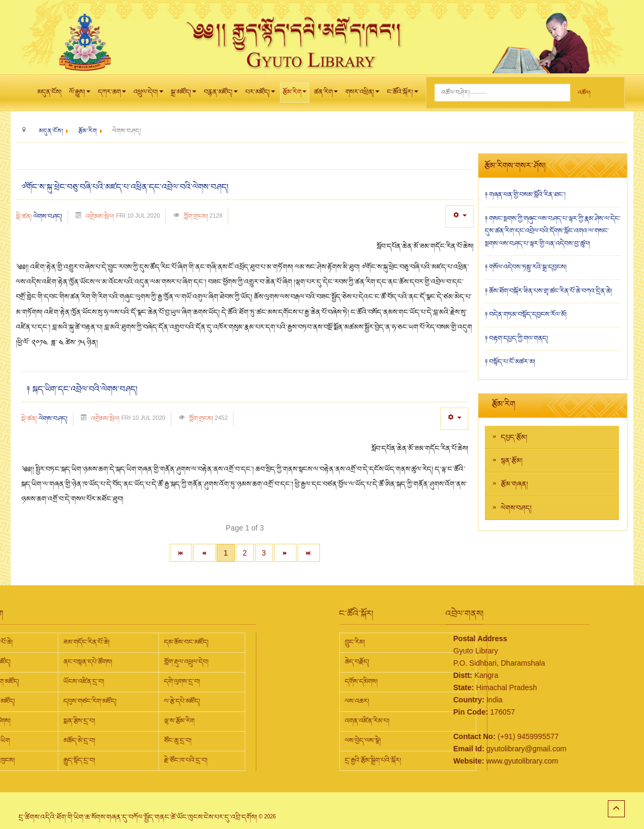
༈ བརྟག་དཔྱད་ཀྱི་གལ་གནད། (517, 338)
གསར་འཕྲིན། (362, 95)
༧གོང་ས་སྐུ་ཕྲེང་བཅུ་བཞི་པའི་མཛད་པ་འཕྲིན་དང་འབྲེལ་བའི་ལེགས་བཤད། (125, 187)
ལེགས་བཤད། (48, 217)
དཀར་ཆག (112, 95)
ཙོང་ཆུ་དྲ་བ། (55, 741)
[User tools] (460, 216)
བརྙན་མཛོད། (221, 95)
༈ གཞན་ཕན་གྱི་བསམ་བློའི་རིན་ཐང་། (525, 195)
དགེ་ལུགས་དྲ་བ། (59, 682)
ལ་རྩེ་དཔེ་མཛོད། (59, 701)
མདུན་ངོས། (49, 92)
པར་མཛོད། (260, 95)
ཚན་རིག (326, 95)
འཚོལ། (584, 93)
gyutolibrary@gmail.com (465, 749)
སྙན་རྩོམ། (512, 461)
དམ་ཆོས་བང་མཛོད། (63, 642)
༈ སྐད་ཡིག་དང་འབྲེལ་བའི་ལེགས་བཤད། (82, 389)
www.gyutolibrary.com (461, 761)
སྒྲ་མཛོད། (184, 95)
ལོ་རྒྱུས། (80, 95)
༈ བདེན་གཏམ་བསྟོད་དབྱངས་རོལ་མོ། (526, 314)
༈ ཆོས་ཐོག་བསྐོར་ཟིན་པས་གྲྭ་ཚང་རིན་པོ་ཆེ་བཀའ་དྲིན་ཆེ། (548, 291)
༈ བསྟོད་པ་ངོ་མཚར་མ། (510, 362)
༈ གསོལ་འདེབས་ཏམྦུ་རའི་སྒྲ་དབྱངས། (526, 267)
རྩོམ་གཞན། (514, 484)
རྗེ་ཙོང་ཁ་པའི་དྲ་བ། (63, 760)
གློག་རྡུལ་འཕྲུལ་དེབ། (63, 662)
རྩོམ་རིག (295, 95)
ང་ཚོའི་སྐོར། (403, 95)
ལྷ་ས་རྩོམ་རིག (56, 721)
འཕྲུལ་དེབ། (148, 95)
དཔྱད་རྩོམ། (514, 437)
